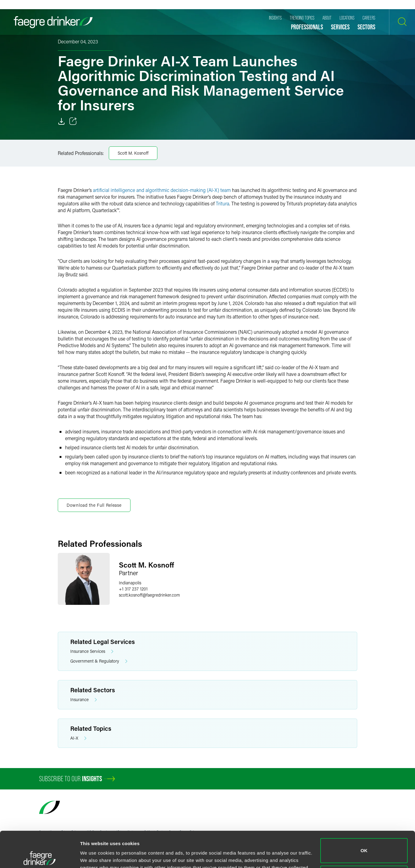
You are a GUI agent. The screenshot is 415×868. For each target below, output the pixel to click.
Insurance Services (92, 651)
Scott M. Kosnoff (133, 153)
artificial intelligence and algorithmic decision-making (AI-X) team (162, 190)
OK (364, 815)
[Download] (61, 121)
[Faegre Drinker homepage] (53, 22)
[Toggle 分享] (73, 121)
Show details (94, 856)
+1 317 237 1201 (133, 589)
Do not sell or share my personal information (364, 842)
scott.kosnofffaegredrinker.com (149, 595)
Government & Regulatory (99, 661)
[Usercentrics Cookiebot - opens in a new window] (40, 856)
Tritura (222, 203)
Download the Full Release (94, 505)
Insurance (84, 700)
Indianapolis (130, 583)
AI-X (78, 738)
